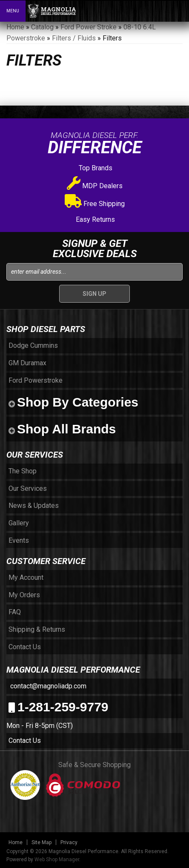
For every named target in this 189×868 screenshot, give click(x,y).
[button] (146, 11)
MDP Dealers (95, 186)
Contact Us (25, 741)
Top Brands (95, 168)
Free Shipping (95, 204)
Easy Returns (94, 219)
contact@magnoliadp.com (47, 686)
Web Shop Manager (57, 859)
